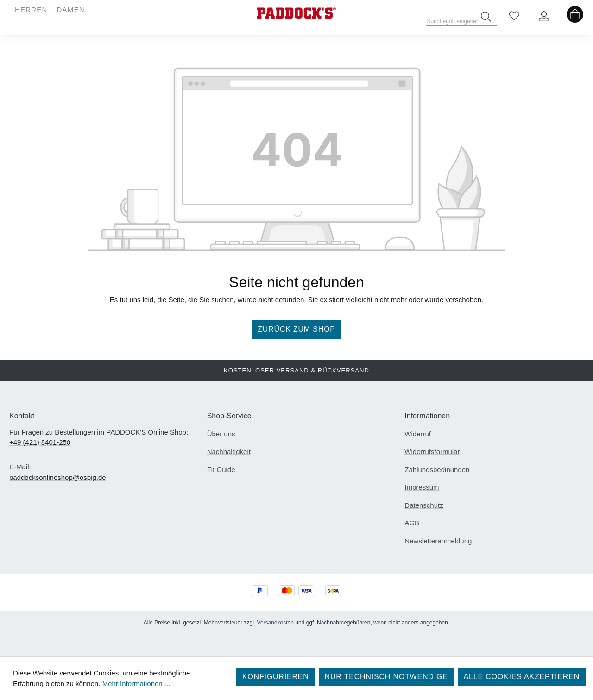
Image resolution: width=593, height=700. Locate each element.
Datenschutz (424, 505)
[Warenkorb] (575, 17)
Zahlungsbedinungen (437, 470)
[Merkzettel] (514, 17)
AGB (412, 523)
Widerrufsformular (432, 451)
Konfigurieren (276, 677)
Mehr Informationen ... (136, 684)
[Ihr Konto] (544, 17)
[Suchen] (486, 17)
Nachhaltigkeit (229, 451)
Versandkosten (275, 623)
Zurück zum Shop (296, 329)
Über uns (221, 434)
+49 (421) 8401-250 (40, 442)
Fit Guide (221, 470)
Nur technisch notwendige (386, 677)
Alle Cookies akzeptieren (522, 677)
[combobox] (462, 19)
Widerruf (418, 434)
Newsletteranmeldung (438, 541)
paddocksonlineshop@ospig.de (58, 477)
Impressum (422, 487)
